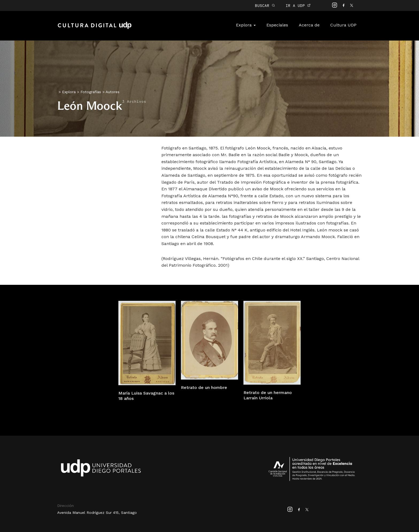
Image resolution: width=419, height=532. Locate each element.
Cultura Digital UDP (95, 28)
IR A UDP (298, 5)
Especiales (277, 25)
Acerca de (309, 25)
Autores (112, 92)
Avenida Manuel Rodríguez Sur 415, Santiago (97, 513)
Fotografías (91, 92)
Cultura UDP (343, 25)
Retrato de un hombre (204, 387)
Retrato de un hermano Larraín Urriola (268, 395)
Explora (246, 25)
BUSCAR (265, 5)
